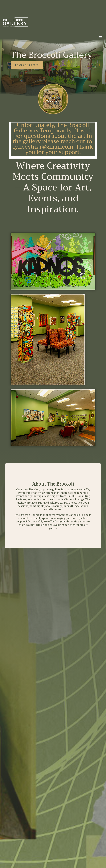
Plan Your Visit (27, 65)
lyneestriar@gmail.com (43, 147)
